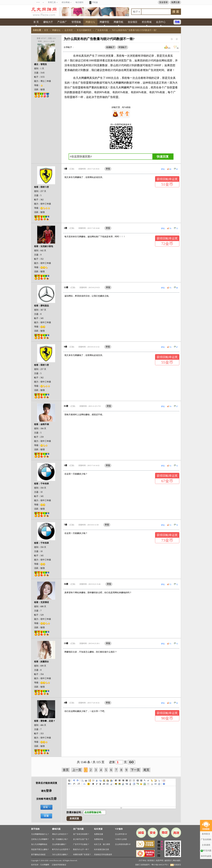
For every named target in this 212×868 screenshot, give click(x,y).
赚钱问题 (56, 829)
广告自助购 (206, 831)
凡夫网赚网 (45, 865)
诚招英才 (168, 861)
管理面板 (76, 22)
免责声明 (160, 861)
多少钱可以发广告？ (81, 839)
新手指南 (35, 829)
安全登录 (163, 2)
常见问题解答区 (84, 30)
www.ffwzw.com (55, 861)
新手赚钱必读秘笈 (38, 855)
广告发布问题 (102, 30)
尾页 (146, 770)
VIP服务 (119, 829)
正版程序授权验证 (59, 865)
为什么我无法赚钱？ (60, 855)
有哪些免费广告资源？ (82, 855)
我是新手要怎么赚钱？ (40, 849)
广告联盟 (83, 83)
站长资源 (98, 829)
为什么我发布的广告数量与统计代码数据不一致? (134, 30)
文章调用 (206, 837)
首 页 (36, 22)
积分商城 (147, 22)
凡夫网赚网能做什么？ (40, 834)
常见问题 (206, 842)
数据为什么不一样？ (81, 849)
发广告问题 (78, 829)
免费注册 (175, 2)
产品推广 (62, 22)
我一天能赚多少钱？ (60, 839)
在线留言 (176, 865)
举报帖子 (123, 47)
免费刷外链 (99, 839)
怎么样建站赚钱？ (59, 844)
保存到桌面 (206, 848)
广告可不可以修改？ (81, 844)
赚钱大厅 (48, 22)
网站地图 (176, 861)
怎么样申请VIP (121, 834)
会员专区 (69, 30)
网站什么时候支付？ (60, 834)
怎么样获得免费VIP (123, 844)
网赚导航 (119, 22)
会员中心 (161, 22)
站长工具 (98, 844)
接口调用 (106, 844)
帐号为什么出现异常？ (61, 849)
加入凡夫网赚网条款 (39, 844)
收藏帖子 (110, 47)
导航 (177, 22)
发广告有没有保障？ (81, 834)
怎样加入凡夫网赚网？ (40, 839)
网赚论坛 (90, 22)
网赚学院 (104, 22)
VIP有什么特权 (121, 839)
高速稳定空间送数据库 (103, 855)
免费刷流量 (99, 834)
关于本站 (143, 861)
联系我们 (151, 861)
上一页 (77, 770)
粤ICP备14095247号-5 (160, 865)
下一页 (135, 770)
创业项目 (133, 22)
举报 (108, 169)
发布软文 (206, 826)
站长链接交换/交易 (102, 849)
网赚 (84, 78)
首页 (46, 30)
